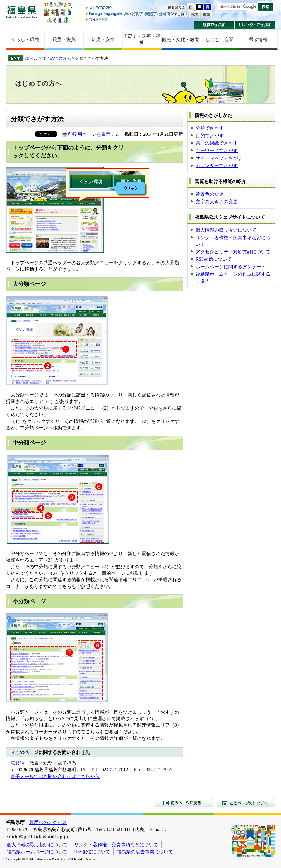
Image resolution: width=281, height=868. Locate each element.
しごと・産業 (220, 39)
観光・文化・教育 (181, 39)
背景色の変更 (210, 194)
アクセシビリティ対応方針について (233, 252)
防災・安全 (103, 39)
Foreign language (130, 14)
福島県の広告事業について (145, 852)
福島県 (22, 12)
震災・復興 (64, 39)
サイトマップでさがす (219, 158)
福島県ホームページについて (37, 852)
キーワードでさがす (217, 151)
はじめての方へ (130, 8)
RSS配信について (214, 259)
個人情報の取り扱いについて (226, 230)
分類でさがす (210, 128)
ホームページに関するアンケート (231, 267)
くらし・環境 (25, 39)
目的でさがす (210, 136)
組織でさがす (214, 25)
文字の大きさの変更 (217, 202)
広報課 (18, 763)
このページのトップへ (246, 803)
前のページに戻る (184, 803)
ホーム (31, 58)
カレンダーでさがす (255, 25)
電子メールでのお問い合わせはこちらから (55, 776)
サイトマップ (130, 19)
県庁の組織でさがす (217, 143)
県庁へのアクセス (48, 822)
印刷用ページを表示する (94, 134)
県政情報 (258, 39)
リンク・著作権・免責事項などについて (116, 845)
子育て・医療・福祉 (142, 39)
